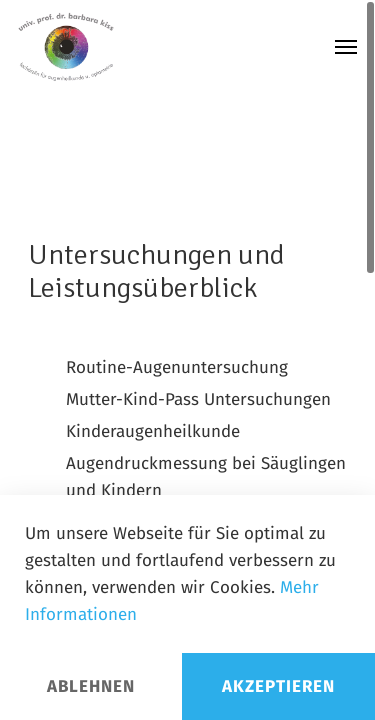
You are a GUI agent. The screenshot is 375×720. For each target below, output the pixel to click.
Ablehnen (91, 686)
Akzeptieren (278, 686)
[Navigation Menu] (346, 47)
